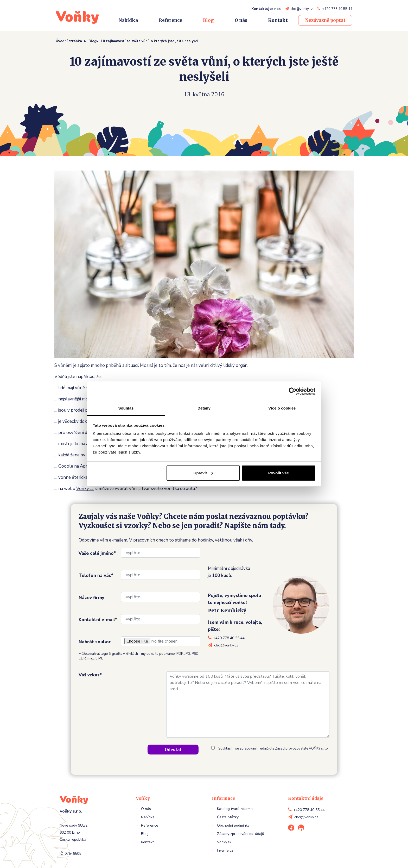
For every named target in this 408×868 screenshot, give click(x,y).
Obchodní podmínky (233, 825)
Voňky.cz (85, 489)
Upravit (203, 473)
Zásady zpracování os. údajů (241, 834)
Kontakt (278, 20)
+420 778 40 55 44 (337, 9)
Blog (208, 20)
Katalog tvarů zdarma (235, 809)
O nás (241, 20)
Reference (170, 20)
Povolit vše (279, 473)
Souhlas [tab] (126, 408)
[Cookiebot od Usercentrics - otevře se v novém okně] (293, 391)
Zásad (280, 749)
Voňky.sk (224, 842)
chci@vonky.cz (302, 9)
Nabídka (128, 20)
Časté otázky (228, 817)
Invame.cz (225, 850)
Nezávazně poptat (325, 20)
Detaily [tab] (204, 408)
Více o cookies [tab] (282, 408)
